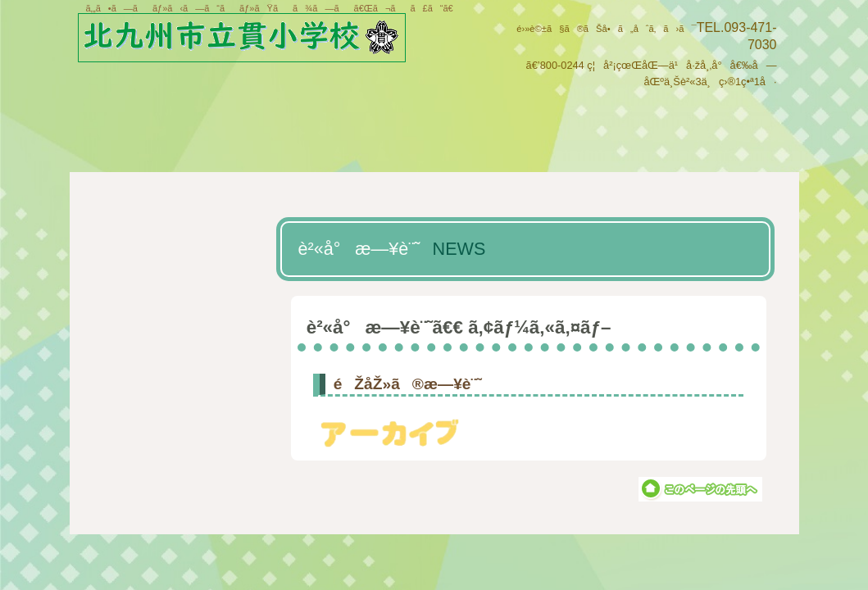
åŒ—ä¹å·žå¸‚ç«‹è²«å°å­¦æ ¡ (256, 40)
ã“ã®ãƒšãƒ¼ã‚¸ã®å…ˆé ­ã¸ (700, 489)
